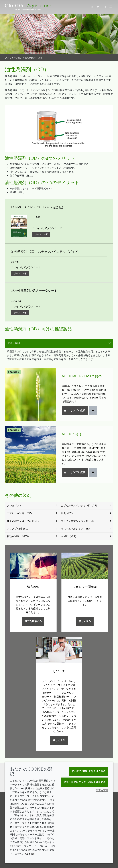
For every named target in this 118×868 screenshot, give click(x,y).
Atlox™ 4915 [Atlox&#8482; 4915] (72, 434)
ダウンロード (41, 234)
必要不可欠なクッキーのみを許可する (85, 782)
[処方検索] (33, 566)
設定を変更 (102, 790)
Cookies (30, 854)
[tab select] (59, 343)
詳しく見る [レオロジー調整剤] (85, 621)
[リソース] (59, 650)
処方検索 (33, 587)
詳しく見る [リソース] (59, 740)
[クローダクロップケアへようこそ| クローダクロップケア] (28, 6)
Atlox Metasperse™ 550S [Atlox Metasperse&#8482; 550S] (82, 376)
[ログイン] (93, 410)
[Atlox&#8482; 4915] (30, 455)
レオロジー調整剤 (85, 587)
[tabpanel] (59, 415)
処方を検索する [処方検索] (33, 621)
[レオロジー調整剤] (85, 566)
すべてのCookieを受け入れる (89, 771)
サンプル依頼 (74, 410)
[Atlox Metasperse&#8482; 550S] (30, 395)
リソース (59, 671)
